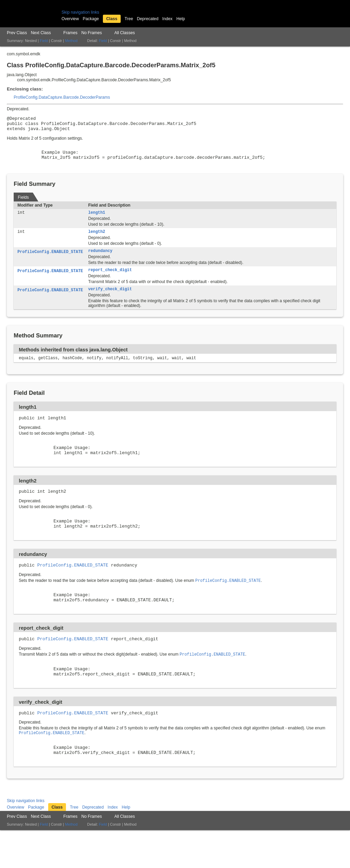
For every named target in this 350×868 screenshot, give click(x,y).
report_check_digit (110, 280)
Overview (70, 19)
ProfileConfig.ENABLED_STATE (50, 261)
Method (71, 41)
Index (167, 19)
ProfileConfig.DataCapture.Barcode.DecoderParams (62, 97)
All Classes (124, 33)
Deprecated (148, 19)
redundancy (100, 260)
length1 (97, 220)
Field (44, 41)
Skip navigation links (80, 12)
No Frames (92, 33)
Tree (129, 19)
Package (91, 19)
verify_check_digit (110, 299)
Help (181, 19)
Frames (70, 33)
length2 (97, 240)
